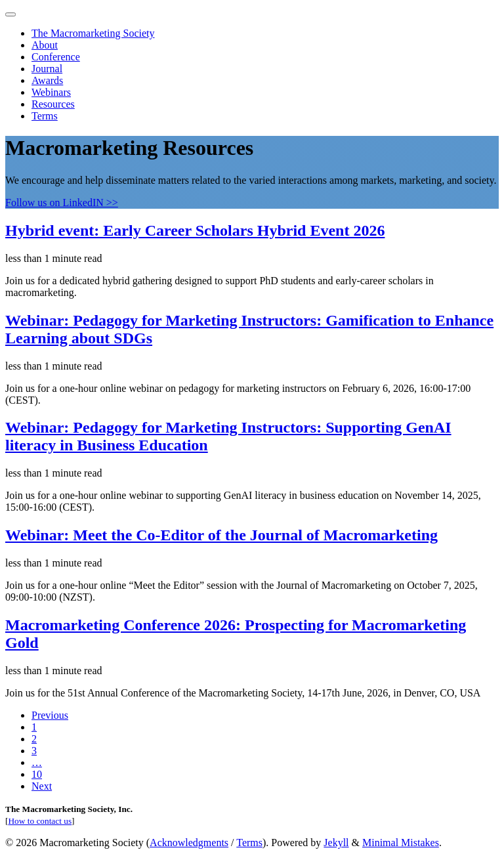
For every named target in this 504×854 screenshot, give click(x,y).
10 (37, 774)
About (45, 45)
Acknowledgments (189, 843)
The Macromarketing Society (93, 33)
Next (42, 786)
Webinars (51, 92)
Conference (56, 57)
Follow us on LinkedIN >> (62, 203)
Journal (47, 69)
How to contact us (40, 821)
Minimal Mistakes (401, 843)
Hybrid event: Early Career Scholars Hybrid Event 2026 (195, 230)
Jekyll (336, 843)
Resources (53, 104)
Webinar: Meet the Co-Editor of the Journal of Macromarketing (221, 535)
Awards (47, 80)
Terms (45, 116)
